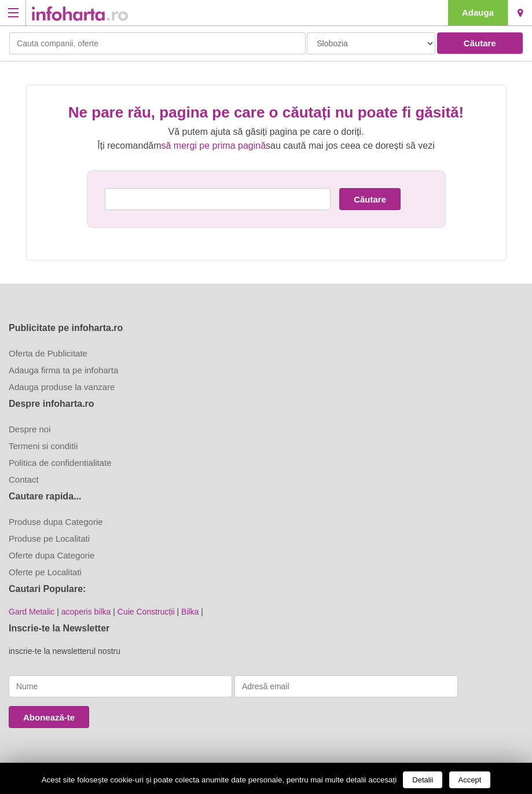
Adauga (478, 12)
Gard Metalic (32, 612)
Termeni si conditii (43, 446)
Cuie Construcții (146, 612)
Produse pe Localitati (49, 538)
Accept (470, 780)
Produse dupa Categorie (56, 522)
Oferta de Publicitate (48, 353)
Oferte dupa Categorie (52, 555)
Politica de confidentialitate (60, 463)
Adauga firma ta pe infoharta (63, 370)
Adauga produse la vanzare (62, 387)
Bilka (190, 612)
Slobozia (520, 13)
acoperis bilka (86, 612)
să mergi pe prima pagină (214, 146)
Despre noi (30, 429)
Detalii (423, 780)
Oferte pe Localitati (45, 572)
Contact (24, 479)
